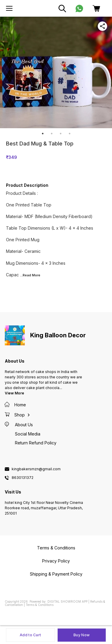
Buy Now (82, 635)
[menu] (9, 8)
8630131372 (23, 478)
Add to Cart (30, 635)
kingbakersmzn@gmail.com (36, 469)
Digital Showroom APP (67, 601)
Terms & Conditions (40, 605)
